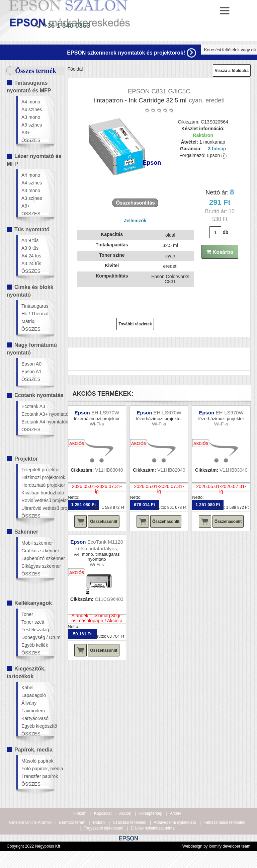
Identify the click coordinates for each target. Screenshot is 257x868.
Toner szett (33, 622)
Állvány (29, 703)
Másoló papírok (37, 761)
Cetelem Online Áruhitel (30, 822)
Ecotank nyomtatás (39, 395)
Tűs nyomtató (32, 229)
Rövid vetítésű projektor (38, 500)
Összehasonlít (104, 522)
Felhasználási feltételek (224, 822)
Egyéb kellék (35, 645)
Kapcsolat (103, 813)
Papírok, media (33, 750)
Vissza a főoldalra (232, 71)
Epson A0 (31, 364)
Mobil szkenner (37, 543)
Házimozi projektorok (38, 477)
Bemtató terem (72, 822)
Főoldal (75, 69)
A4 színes (32, 109)
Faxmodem (33, 711)
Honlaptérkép (150, 813)
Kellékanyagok (33, 603)
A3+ (26, 133)
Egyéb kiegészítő (38, 726)
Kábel (27, 688)
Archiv (176, 813)
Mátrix (28, 321)
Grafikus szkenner (38, 551)
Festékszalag (35, 630)
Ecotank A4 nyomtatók (38, 422)
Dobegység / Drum (38, 637)
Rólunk (99, 822)
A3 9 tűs (30, 248)
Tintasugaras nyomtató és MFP (29, 87)
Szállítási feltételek (130, 822)
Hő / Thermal (35, 314)
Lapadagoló (34, 695)
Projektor (26, 459)
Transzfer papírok (38, 776)
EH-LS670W (167, 413)
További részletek (135, 324)
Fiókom (80, 813)
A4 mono (31, 102)
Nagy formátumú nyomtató (32, 349)
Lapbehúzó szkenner (38, 558)
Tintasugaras (35, 306)
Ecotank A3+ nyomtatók (38, 414)
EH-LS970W (105, 413)
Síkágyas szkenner (38, 566)
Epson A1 (31, 372)
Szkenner (26, 532)
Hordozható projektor (38, 485)
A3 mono (31, 117)
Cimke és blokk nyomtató (30, 291)
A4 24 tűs (31, 256)
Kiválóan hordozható (38, 493)
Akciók (125, 813)
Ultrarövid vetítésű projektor (38, 508)
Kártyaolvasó (35, 718)
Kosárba (220, 252)
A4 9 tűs (30, 240)
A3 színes (32, 125)
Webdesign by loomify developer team (216, 846)
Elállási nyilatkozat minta (153, 828)
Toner (27, 614)
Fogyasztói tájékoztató (103, 828)
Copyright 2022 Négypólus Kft (33, 846)
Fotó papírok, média (38, 769)
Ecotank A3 (33, 406)
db (225, 232)
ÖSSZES (31, 140)
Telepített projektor (38, 470)
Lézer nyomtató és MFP (34, 160)
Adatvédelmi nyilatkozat (175, 822)
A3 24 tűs (31, 263)
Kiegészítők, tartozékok (26, 673)
